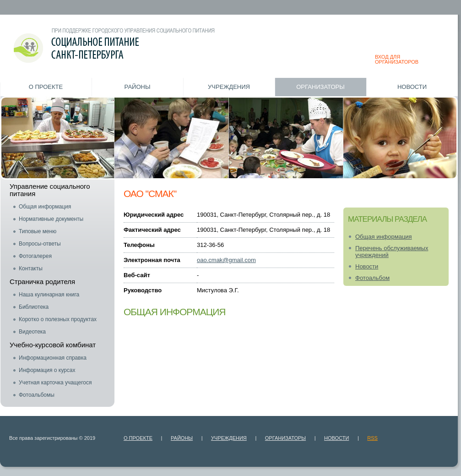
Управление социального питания (50, 190)
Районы (138, 87)
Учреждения (229, 87)
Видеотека (32, 332)
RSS (372, 438)
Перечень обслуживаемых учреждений (392, 252)
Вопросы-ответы (40, 244)
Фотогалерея (35, 256)
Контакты (31, 268)
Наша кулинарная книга (49, 295)
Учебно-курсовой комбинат (53, 345)
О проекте (46, 87)
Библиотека (34, 307)
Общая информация (45, 207)
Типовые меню (38, 231)
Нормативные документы (51, 219)
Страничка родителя (42, 282)
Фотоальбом (372, 278)
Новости (412, 87)
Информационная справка (53, 358)
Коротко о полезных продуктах (58, 319)
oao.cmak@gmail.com (226, 260)
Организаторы (320, 87)
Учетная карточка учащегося (55, 383)
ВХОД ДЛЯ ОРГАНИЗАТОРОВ (397, 59)
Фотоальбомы (37, 395)
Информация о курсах (47, 370)
